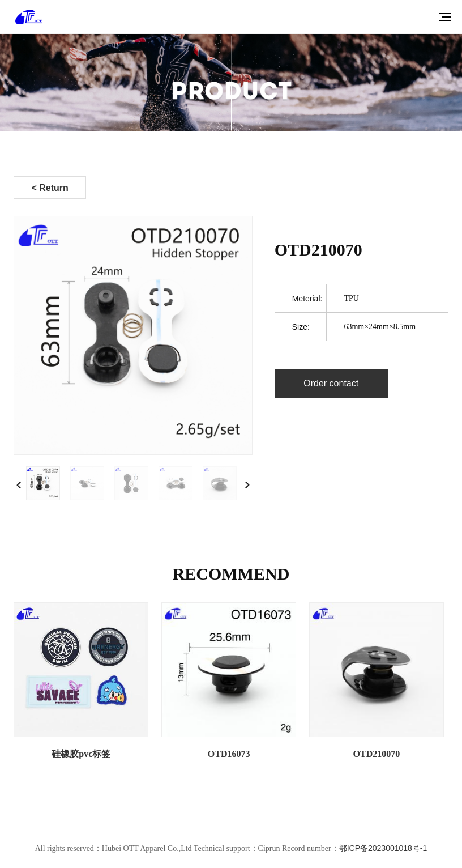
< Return (50, 188)
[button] (247, 485)
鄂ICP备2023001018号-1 (383, 848)
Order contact (331, 383)
